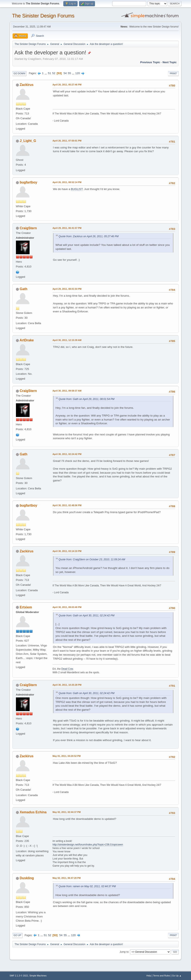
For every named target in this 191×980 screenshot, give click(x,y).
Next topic (170, 62)
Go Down (19, 73)
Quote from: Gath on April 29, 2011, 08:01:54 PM (87, 399)
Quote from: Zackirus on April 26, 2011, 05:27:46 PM (89, 236)
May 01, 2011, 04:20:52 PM (67, 756)
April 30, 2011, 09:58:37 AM (67, 391)
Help (149, 976)
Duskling (27, 878)
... (46, 73)
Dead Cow (67, 669)
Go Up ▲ (177, 976)
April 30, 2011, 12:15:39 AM (67, 340)
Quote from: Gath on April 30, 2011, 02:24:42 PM (87, 616)
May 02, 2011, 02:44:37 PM (67, 812)
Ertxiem (26, 607)
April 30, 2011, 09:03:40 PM (67, 607)
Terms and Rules (162, 976)
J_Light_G (28, 141)
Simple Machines (38, 976)
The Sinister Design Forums (43, 16)
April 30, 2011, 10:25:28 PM (67, 685)
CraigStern (28, 228)
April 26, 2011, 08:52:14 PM (67, 182)
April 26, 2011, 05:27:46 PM (67, 85)
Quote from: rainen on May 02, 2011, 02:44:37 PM (87, 886)
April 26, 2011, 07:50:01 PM (67, 141)
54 (65, 73)
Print (173, 73)
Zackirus (27, 85)
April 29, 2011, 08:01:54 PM (67, 289)
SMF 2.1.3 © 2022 (19, 976)
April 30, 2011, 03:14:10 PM (67, 551)
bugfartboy (28, 182)
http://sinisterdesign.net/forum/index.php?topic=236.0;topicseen (88, 845)
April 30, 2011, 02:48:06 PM (67, 505)
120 (78, 73)
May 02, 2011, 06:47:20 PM (67, 878)
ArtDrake (27, 340)
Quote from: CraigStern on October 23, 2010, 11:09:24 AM (92, 559)
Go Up (17, 935)
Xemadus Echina (33, 812)
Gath (23, 289)
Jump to (124, 952)
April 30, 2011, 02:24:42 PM (67, 454)
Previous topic (150, 62)
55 (70, 73)
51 (49, 73)
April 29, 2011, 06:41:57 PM (67, 228)
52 (54, 73)
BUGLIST (77, 189)
